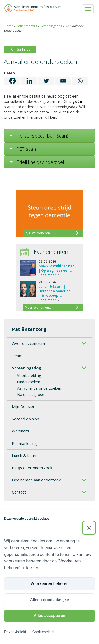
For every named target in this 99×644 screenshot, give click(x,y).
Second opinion (25, 419)
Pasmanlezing (24, 443)
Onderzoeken (29, 382)
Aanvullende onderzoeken (39, 388)
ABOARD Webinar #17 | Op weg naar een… (56, 268)
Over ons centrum (28, 343)
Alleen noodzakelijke (49, 600)
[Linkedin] (29, 81)
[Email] (63, 81)
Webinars (20, 431)
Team (17, 356)
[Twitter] (46, 81)
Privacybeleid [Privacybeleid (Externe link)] (15, 632)
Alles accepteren (49, 615)
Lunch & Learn (25, 455)
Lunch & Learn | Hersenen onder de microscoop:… (55, 291)
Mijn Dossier (23, 406)
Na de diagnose (31, 394)
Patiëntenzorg (27, 26)
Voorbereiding (29, 376)
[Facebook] (12, 81)
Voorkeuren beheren (49, 584)
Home (9, 26)
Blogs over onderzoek (32, 468)
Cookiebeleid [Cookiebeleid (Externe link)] (43, 632)
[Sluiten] (89, 528)
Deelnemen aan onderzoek (36, 480)
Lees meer (47, 275)
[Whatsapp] (80, 81)
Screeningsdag (51, 26)
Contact (19, 492)
